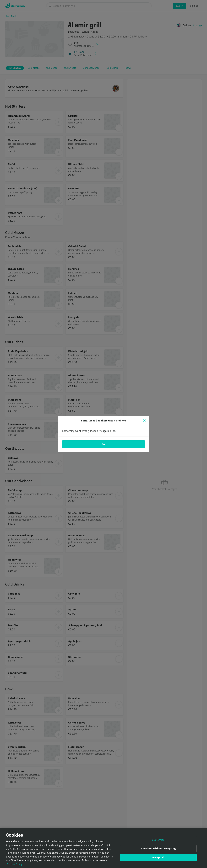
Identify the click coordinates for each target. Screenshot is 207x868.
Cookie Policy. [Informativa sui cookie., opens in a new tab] (15, 865)
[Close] (144, 421)
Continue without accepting (158, 849)
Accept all (158, 858)
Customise (158, 840)
